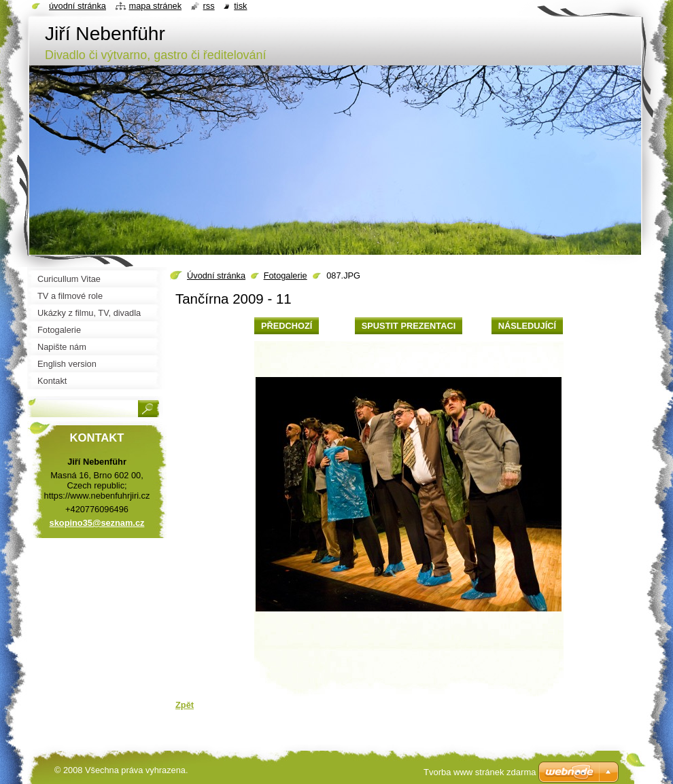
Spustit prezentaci (409, 326)
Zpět (185, 705)
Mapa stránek (156, 6)
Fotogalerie (286, 275)
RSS (209, 6)
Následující (527, 326)
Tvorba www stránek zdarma (480, 772)
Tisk (240, 6)
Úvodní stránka (216, 275)
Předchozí (287, 326)
